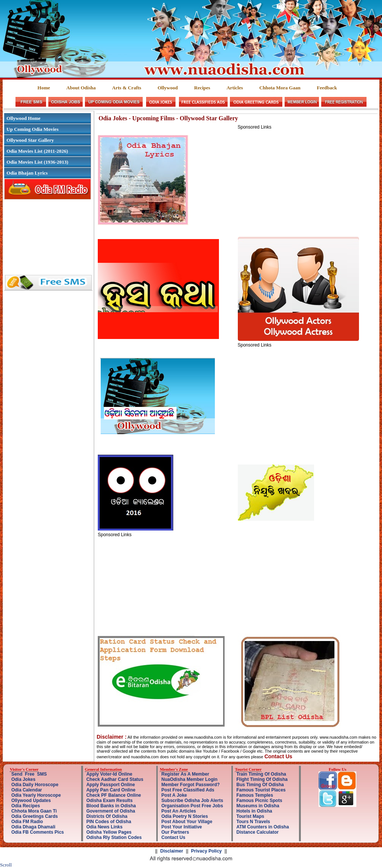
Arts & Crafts (127, 88)
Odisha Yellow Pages (109, 832)
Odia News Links (105, 827)
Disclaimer (172, 851)
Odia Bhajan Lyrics (27, 173)
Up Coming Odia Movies (32, 129)
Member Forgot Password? (190, 785)
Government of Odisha (111, 811)
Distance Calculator (257, 832)
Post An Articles (179, 811)
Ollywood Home (23, 118)
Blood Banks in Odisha (111, 806)
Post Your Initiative (182, 827)
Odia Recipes (26, 806)
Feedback (327, 88)
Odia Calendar (27, 790)
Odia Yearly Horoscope (36, 795)
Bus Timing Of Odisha (260, 785)
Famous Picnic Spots (259, 801)
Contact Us (173, 837)
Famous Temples (255, 795)
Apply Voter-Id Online (109, 774)
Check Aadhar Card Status (115, 779)
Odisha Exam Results (110, 801)
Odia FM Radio (27, 822)
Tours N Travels (253, 822)
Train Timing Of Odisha (261, 774)
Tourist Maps (250, 816)
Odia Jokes (23, 779)
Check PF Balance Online (114, 795)
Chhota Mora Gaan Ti (34, 811)
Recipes (202, 88)
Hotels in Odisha (254, 811)
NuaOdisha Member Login (189, 779)
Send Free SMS (29, 774)
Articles (235, 88)
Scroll (6, 865)
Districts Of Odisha (107, 816)
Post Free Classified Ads (188, 790)
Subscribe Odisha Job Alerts (192, 801)
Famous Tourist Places (261, 790)
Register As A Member (185, 774)
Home (44, 88)
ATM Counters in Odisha (263, 827)
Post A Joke (174, 795)
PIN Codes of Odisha (109, 822)
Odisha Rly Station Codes (114, 837)
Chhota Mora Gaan (280, 88)
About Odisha (81, 88)
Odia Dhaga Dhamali (33, 827)
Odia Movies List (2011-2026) (37, 151)
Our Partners (175, 832)
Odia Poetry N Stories (184, 816)
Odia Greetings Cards (35, 816)
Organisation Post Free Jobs (192, 806)
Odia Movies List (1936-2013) (37, 162)
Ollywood (167, 88)
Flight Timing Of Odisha (262, 779)
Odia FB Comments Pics (38, 832)
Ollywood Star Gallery (30, 140)
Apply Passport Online (111, 785)
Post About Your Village (187, 822)
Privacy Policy (206, 851)
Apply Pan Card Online (111, 790)
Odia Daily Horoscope (35, 785)
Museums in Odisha (258, 806)
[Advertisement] (301, 182)
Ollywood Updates (31, 801)
